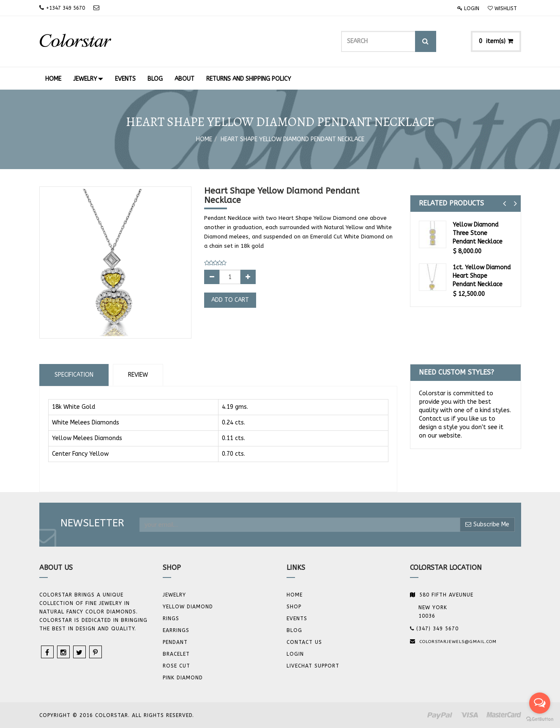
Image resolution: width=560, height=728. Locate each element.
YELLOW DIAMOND (188, 607)
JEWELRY (174, 595)
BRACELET (176, 654)
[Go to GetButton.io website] (540, 719)
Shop (294, 607)
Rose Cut (176, 666)
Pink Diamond (183, 678)
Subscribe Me (487, 524)
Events (297, 619)
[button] (504, 204)
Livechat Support (313, 666)
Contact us (304, 642)
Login (468, 8)
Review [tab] (138, 375)
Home (204, 139)
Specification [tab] (74, 375)
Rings (171, 619)
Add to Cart (230, 300)
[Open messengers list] (540, 703)
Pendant (175, 642)
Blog (294, 630)
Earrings (176, 630)
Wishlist (502, 8)
